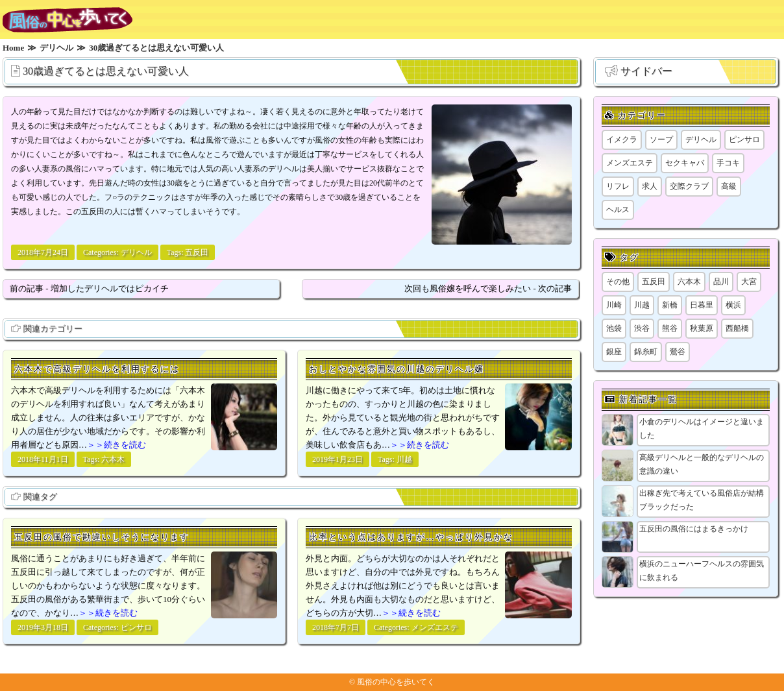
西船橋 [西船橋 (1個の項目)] (737, 328)
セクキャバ (685, 163)
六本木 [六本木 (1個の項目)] (689, 282)
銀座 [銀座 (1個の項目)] (614, 352)
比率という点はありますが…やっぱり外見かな (411, 537)
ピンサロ (136, 627)
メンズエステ (435, 627)
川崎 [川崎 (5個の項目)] (614, 305)
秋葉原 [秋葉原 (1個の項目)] (702, 328)
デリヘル (136, 252)
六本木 (113, 459)
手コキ (728, 163)
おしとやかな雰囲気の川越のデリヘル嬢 (397, 369)
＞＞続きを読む (116, 445)
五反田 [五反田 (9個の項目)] (654, 282)
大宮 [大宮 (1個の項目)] (749, 282)
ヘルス (618, 210)
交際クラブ (689, 186)
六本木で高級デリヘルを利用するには (97, 369)
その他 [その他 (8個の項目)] (618, 282)
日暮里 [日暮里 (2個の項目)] (702, 305)
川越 (404, 459)
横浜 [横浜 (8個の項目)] (733, 305)
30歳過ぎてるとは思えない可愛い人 (106, 71)
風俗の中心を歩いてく (396, 682)
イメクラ (622, 139)
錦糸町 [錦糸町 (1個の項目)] (646, 352)
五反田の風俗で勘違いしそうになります (102, 537)
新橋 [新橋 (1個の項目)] (670, 305)
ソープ (661, 139)
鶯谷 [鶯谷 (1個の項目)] (678, 352)
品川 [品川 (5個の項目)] (721, 282)
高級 (729, 186)
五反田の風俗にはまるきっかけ (694, 529)
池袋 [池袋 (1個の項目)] (614, 328)
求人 (650, 186)
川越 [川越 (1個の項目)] (642, 305)
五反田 (197, 252)
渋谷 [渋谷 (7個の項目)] (642, 328)
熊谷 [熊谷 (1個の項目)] (670, 328)
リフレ (618, 186)
